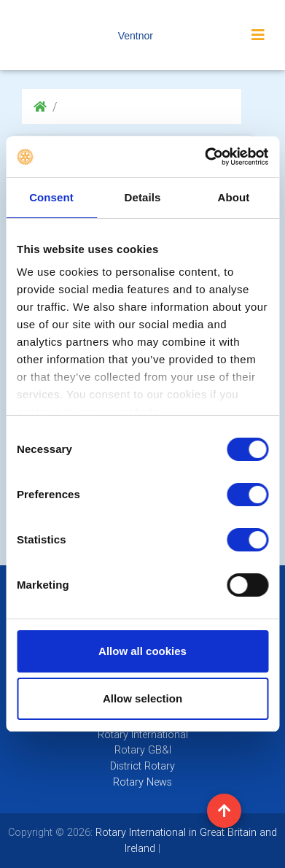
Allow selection (142, 698)
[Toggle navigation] (258, 35)
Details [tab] (143, 197)
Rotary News (142, 782)
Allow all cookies (142, 651)
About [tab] (234, 197)
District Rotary (142, 766)
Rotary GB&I (143, 750)
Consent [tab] (51, 197)
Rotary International (143, 735)
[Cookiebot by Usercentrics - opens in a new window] (205, 157)
